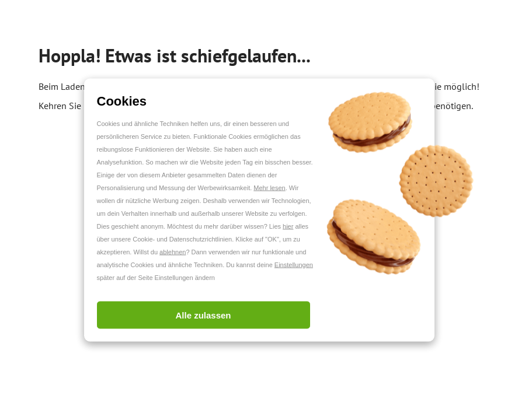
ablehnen (173, 252)
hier (288, 226)
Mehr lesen (269, 188)
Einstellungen (294, 265)
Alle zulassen (203, 315)
